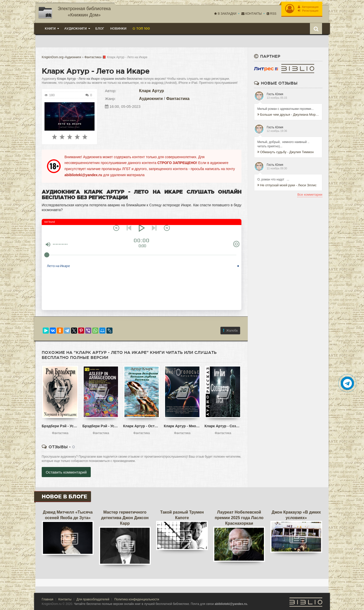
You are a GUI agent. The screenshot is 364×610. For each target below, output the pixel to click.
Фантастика (178, 99)
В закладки (225, 14)
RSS (271, 14)
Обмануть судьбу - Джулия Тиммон (286, 152)
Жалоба (230, 330)
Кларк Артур (152, 91)
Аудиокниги (151, 99)
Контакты (252, 14)
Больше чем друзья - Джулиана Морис (288, 115)
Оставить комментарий (66, 472)
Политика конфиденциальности (137, 599)
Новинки (118, 28)
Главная (48, 599)
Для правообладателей (93, 599)
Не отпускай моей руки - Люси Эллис (287, 185)
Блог (100, 28)
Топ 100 (141, 28)
